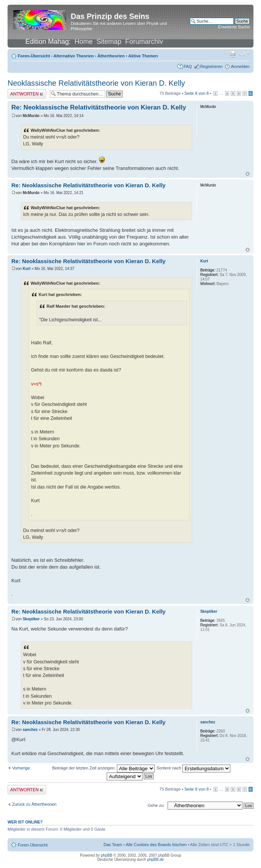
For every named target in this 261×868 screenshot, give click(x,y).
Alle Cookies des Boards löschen (156, 845)
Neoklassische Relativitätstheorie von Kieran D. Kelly (96, 83)
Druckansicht (233, 54)
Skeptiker (31, 619)
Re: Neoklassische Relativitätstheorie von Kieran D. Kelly (99, 107)
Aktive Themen (143, 56)
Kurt (27, 269)
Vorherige (21, 768)
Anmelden (240, 66)
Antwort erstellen (27, 94)
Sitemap (109, 42)
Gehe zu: (156, 805)
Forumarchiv (144, 42)
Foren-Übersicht (34, 56)
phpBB (107, 855)
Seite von (197, 93)
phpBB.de (155, 860)
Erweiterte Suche (234, 27)
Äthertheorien (111, 56)
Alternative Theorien (73, 56)
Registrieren (211, 66)
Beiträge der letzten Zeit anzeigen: (103, 768)
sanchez (30, 730)
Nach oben (248, 174)
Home (84, 42)
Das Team (113, 845)
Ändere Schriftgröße (244, 54)
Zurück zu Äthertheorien (34, 804)
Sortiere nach (193, 768)
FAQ (188, 66)
